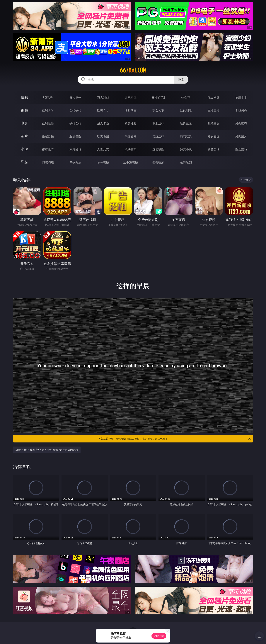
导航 (24, 162)
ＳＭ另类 (241, 110)
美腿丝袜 (158, 136)
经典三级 (186, 123)
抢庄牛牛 (241, 97)
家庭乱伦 (75, 149)
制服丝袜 (158, 123)
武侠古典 (131, 149)
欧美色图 (103, 136)
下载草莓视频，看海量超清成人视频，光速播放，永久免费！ (175, 439)
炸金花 (186, 97)
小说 (24, 149)
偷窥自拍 (48, 136)
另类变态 (241, 123)
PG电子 (48, 97)
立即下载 (159, 636)
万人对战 (103, 97)
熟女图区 (214, 136)
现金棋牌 (214, 97)
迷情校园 (158, 149)
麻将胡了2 (158, 97)
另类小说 (186, 149)
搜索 (181, 80)
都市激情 (48, 149)
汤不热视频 (131, 162)
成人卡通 (103, 123)
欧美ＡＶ (103, 110)
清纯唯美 (186, 136)
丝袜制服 (186, 110)
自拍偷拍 (75, 110)
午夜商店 (75, 162)
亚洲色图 (75, 136)
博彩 (24, 97)
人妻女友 (103, 149)
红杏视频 (158, 162)
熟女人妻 (158, 110)
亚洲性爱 (48, 123)
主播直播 (214, 110)
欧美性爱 (131, 123)
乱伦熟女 (214, 123)
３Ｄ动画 (131, 110)
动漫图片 (131, 136)
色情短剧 (186, 162)
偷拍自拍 (75, 123)
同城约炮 (48, 162)
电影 (24, 123)
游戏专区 (131, 97)
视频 (24, 110)
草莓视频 (103, 162)
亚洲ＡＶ (48, 110)
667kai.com (133, 70)
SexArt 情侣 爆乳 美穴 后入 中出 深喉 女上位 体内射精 (47, 450)
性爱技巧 (241, 149)
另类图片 (241, 136)
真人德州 (75, 97)
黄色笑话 (214, 149)
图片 (24, 136)
